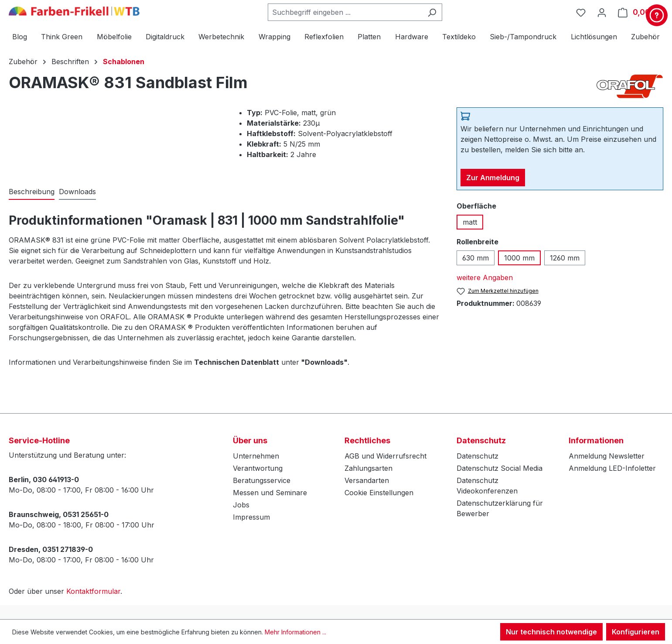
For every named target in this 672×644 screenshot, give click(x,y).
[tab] (32, 192)
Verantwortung (258, 468)
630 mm (476, 258)
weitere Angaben (485, 277)
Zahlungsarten (368, 468)
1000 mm (519, 258)
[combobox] (345, 12)
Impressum (251, 517)
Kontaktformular (93, 591)
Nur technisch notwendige (551, 632)
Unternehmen (256, 456)
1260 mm (565, 258)
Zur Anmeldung (493, 178)
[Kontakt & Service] (657, 15)
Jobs (241, 505)
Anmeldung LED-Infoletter (612, 468)
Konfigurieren (636, 632)
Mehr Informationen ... (295, 632)
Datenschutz (478, 456)
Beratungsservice (262, 480)
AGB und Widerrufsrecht (385, 456)
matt (470, 222)
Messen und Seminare (270, 493)
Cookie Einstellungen (379, 493)
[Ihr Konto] (602, 12)
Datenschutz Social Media (500, 468)
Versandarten (367, 480)
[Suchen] (432, 12)
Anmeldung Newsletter (607, 456)
